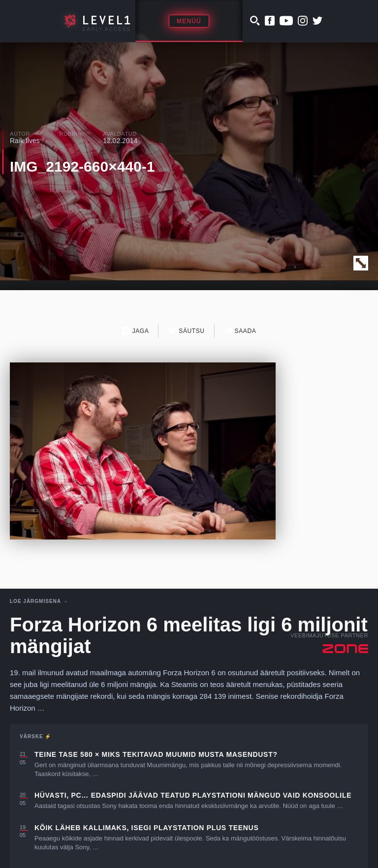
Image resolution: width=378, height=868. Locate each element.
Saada (240, 331)
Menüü (189, 21)
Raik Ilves (25, 141)
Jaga (136, 331)
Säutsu (186, 331)
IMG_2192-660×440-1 (82, 166)
